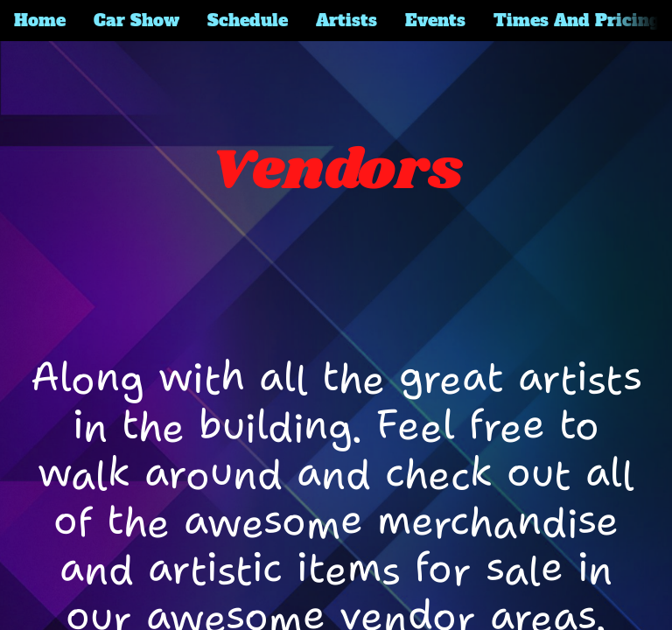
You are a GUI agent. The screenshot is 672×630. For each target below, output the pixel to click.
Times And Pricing (577, 20)
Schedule (248, 20)
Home (40, 20)
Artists (346, 20)
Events (435, 20)
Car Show (136, 20)
